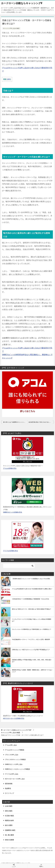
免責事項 (8, 788)
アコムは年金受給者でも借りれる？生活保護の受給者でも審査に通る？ (32, 589)
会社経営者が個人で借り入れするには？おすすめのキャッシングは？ (41, 422)
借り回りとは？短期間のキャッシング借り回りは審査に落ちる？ (15, 422)
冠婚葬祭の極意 (10, 830)
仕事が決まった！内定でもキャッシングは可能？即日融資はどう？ (31, 650)
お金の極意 (9, 806)
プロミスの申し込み (12, 755)
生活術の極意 (9, 816)
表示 (9, 79)
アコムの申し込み (11, 745)
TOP (17, 730)
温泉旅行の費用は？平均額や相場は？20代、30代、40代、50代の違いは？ (32, 661)
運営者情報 (9, 784)
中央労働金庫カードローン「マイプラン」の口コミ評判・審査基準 (31, 639)
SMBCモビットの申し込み (14, 764)
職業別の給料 (9, 820)
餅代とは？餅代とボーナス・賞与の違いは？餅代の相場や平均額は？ (32, 609)
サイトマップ (9, 793)
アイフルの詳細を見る (10, 551)
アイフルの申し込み (12, 774)
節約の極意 (9, 811)
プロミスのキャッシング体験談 (15, 759)
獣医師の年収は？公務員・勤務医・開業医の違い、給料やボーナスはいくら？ (32, 671)
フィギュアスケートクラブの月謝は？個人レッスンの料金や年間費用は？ (32, 620)
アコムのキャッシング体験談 (15, 750)
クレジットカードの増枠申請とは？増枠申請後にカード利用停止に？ (32, 629)
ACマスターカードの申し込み (15, 779)
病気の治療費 (9, 840)
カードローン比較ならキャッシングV (22, 3)
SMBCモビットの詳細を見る (13, 512)
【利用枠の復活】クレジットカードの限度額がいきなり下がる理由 (31, 579)
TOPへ (41, 866)
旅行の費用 (9, 825)
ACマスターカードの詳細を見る (14, 718)
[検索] (19, 566)
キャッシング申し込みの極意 (11, 28)
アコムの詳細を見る (10, 468)
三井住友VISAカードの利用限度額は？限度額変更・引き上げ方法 (30, 599)
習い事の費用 (9, 835)
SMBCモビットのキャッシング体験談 (17, 769)
